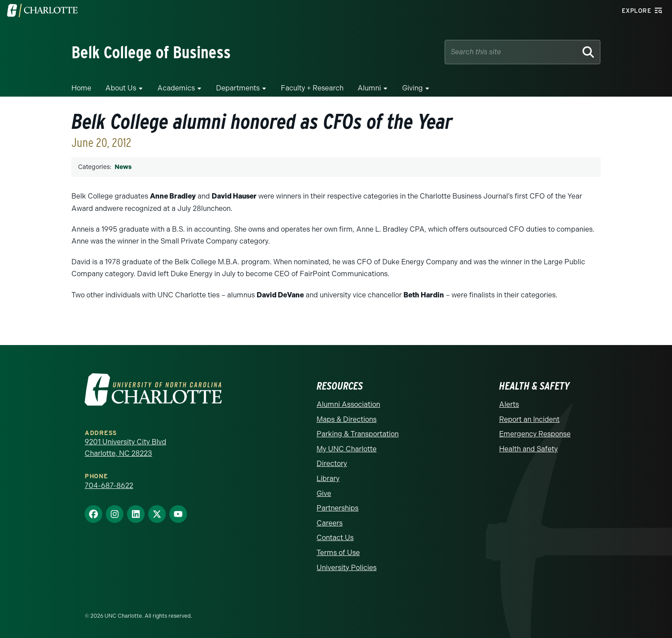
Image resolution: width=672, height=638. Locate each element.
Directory (332, 463)
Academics (176, 88)
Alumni (369, 88)
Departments (238, 88)
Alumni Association (348, 404)
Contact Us (335, 538)
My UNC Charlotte (347, 449)
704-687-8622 (109, 486)
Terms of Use (338, 553)
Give (324, 494)
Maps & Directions (347, 419)
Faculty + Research (312, 88)
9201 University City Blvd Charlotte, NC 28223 (125, 448)
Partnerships (338, 508)
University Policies (347, 568)
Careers (330, 523)
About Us (121, 88)
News (123, 167)
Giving (413, 88)
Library (328, 478)
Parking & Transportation (358, 434)
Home (81, 88)
